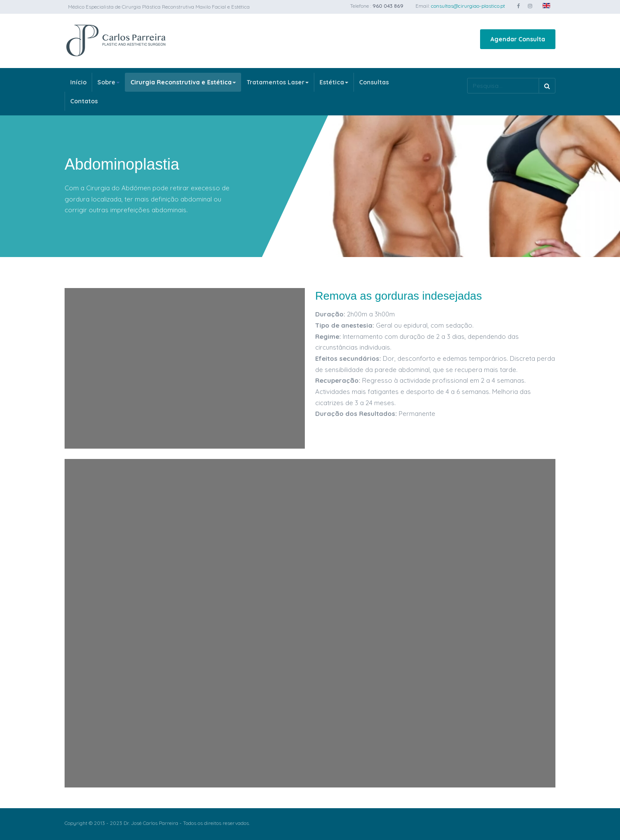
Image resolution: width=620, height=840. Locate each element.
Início (78, 82)
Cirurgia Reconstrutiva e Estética (183, 82)
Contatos (84, 101)
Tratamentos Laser (278, 82)
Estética (334, 82)
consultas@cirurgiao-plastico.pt (468, 6)
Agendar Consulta (518, 39)
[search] (503, 86)
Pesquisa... (467, 78)
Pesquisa (547, 86)
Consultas (374, 82)
